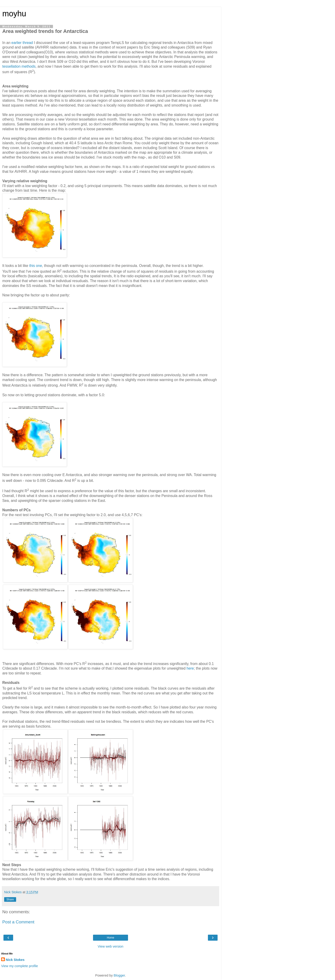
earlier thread (22, 43)
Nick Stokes (15, 960)
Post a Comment (18, 922)
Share (10, 899)
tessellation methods (19, 66)
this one (36, 266)
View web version (111, 946)
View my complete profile (20, 966)
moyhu (14, 14)
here (190, 668)
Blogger (119, 975)
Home (111, 938)
